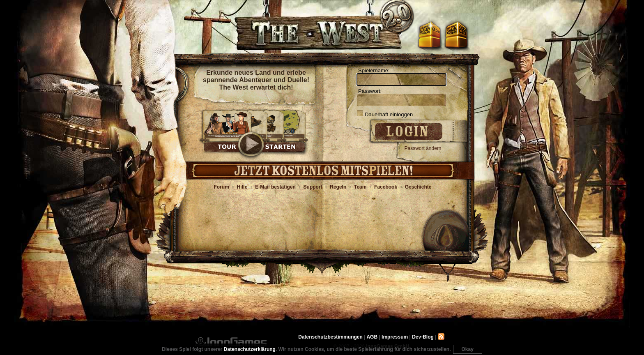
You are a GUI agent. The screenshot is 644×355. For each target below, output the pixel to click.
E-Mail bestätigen (275, 187)
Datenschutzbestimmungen (330, 337)
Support (313, 187)
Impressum (395, 337)
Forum (222, 187)
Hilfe (242, 187)
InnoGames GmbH (231, 342)
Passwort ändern (423, 148)
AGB (372, 337)
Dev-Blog (423, 337)
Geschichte (418, 187)
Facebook (386, 187)
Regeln (338, 187)
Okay (468, 349)
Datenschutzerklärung (250, 349)
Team (360, 187)
